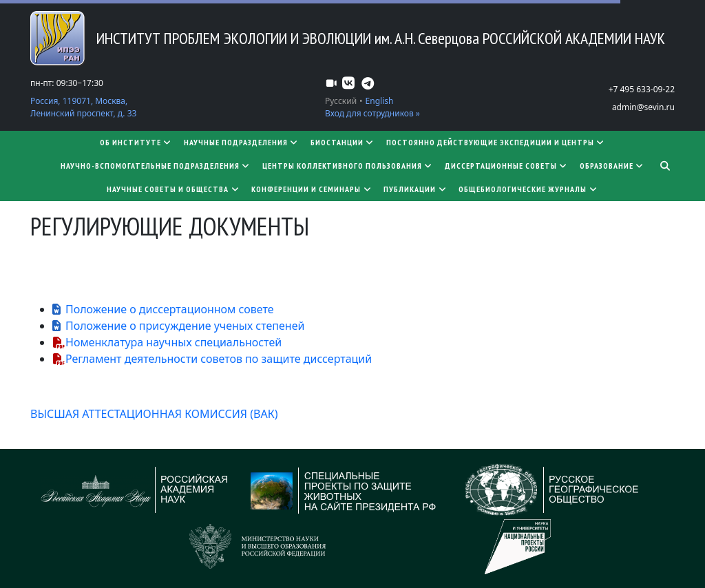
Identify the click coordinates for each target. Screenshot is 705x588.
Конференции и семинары (312, 189)
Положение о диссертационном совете (170, 309)
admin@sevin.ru (643, 107)
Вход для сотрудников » (372, 113)
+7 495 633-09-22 (642, 89)
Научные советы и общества (173, 189)
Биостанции (343, 142)
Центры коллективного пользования (348, 166)
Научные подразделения (242, 142)
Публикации (415, 189)
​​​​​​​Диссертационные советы (507, 166)
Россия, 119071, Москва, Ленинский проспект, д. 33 (83, 107)
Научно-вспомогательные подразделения (156, 166)
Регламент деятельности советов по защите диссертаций (219, 359)
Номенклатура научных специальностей (173, 342)
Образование (612, 166)
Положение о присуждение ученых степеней (185, 326)
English (380, 101)
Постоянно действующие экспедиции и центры (496, 142)
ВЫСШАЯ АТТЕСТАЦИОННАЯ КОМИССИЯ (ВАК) (154, 414)
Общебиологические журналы (528, 189)
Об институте (136, 142)
